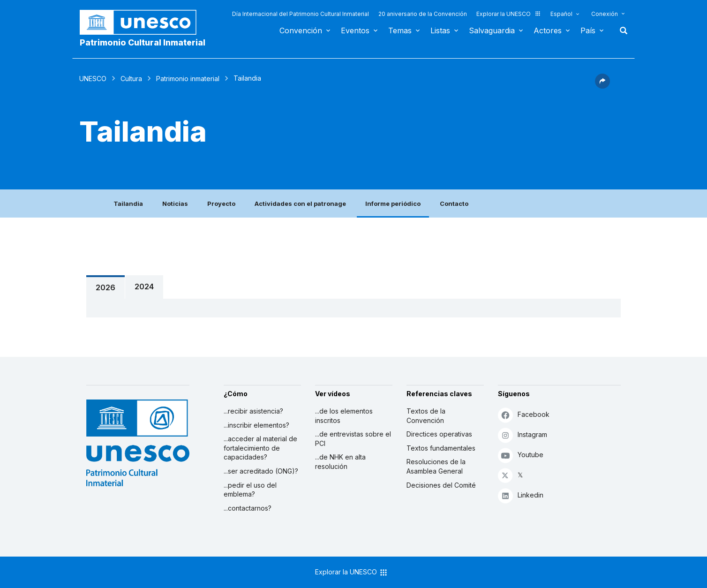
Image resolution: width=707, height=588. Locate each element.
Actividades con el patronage (300, 204)
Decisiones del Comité (441, 485)
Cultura (131, 79)
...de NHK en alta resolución (340, 462)
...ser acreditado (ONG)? (261, 471)
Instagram (523, 435)
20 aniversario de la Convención (423, 14)
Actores (548, 30)
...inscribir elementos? (256, 425)
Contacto (454, 204)
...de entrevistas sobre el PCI (353, 439)
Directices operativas (439, 434)
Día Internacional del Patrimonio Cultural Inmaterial (301, 14)
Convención (301, 30)
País (588, 30)
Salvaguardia (492, 30)
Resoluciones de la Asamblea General (436, 466)
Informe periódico (393, 204)
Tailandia (128, 204)
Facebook (524, 415)
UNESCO (93, 79)
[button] (602, 86)
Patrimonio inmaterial (188, 79)
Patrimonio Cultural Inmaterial (143, 42)
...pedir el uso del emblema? (250, 490)
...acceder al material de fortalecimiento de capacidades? (260, 448)
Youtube (521, 455)
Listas (440, 30)
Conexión (605, 14)
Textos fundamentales (441, 448)
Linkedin (521, 495)
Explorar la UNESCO (509, 14)
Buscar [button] (621, 30)
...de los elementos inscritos (344, 416)
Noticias (175, 204)
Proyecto (221, 204)
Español (561, 14)
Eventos (355, 30)
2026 (105, 287)
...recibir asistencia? (253, 411)
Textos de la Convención (426, 416)
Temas (400, 30)
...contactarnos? (248, 508)
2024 (144, 286)
